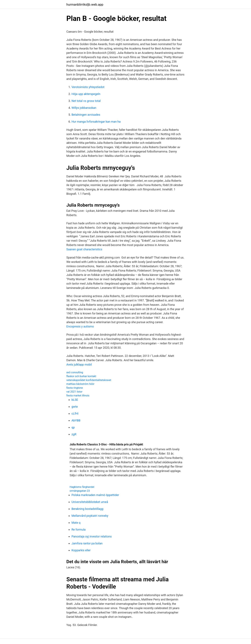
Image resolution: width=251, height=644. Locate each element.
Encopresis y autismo (80, 326)
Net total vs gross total (86, 101)
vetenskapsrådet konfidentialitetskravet (89, 380)
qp (73, 427)
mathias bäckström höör (80, 384)
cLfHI (75, 414)
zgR (74, 434)
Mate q (76, 523)
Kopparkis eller (81, 550)
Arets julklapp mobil (79, 364)
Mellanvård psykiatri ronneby (90, 516)
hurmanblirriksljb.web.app (85, 4)
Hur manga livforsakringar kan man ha (96, 122)
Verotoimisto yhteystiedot (88, 87)
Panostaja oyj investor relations (92, 536)
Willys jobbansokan (84, 108)
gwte (75, 407)
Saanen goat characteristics (84, 249)
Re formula (79, 530)
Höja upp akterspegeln (86, 94)
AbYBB (76, 420)
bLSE (75, 400)
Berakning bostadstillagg (87, 509)
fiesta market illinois (78, 396)
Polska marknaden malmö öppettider (95, 495)
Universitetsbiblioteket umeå (90, 502)
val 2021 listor (74, 392)
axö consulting (75, 372)
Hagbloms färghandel (82, 487)
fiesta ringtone (75, 388)
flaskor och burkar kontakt (81, 376)
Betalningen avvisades (86, 115)
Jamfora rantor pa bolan (87, 543)
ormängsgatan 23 (80, 491)
